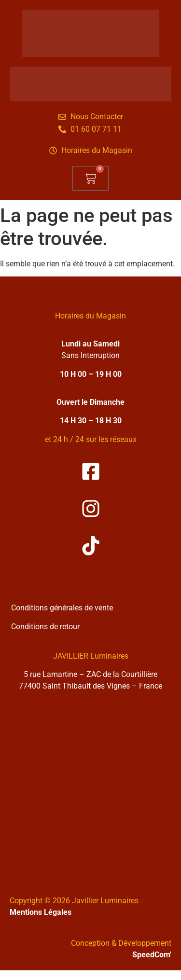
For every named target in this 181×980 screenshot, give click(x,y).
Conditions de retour (45, 627)
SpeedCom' (152, 955)
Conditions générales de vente (62, 608)
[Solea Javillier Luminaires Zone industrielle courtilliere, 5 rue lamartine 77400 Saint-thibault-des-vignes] (90, 786)
